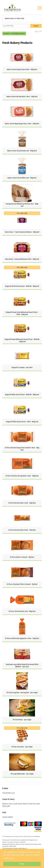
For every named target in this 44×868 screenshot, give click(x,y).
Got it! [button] (22, 864)
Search (36, 26)
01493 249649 (8, 817)
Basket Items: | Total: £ (14, 18)
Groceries (6, 33)
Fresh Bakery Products (18, 33)
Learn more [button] (9, 858)
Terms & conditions (34, 836)
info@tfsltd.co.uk (9, 793)
